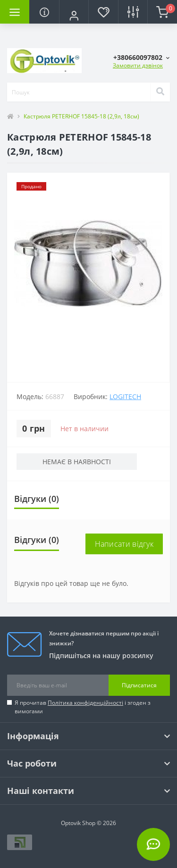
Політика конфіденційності (85, 703)
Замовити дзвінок (138, 65)
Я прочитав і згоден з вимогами (83, 707)
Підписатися (139, 685)
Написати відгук (124, 544)
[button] (74, 16)
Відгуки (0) (37, 499)
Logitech (125, 396)
